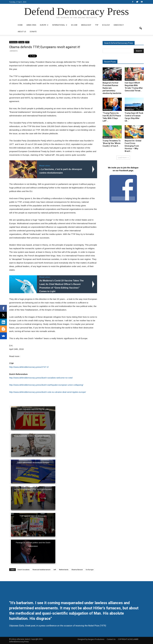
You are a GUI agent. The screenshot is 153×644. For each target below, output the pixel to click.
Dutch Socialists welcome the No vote (33, 409)
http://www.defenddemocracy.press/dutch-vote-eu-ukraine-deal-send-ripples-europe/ (48, 392)
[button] (141, 28)
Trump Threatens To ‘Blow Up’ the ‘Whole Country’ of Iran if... (112, 143)
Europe (44, 25)
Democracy (119, 25)
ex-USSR (74, 25)
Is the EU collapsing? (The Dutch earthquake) (33, 489)
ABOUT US (22, 32)
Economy (129, 137)
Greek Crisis (31, 25)
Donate (33, 32)
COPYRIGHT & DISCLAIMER (128, 639)
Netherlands (64, 570)
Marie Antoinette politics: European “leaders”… (33, 436)
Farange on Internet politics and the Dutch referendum (33, 544)
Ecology (106, 25)
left (55, 570)
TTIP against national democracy (33, 516)
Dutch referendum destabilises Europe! (33, 463)
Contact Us (111, 639)
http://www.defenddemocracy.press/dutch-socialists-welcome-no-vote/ (41, 378)
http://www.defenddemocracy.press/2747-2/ (29, 367)
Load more (123, 158)
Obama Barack (77, 570)
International (60, 25)
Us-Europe (90, 570)
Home (20, 25)
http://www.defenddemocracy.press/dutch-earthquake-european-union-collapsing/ (46, 385)
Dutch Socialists (24, 570)
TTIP (97, 25)
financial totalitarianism (42, 570)
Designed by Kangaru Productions (91, 639)
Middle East (86, 25)
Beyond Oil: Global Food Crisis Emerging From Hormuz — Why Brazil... (133, 146)
